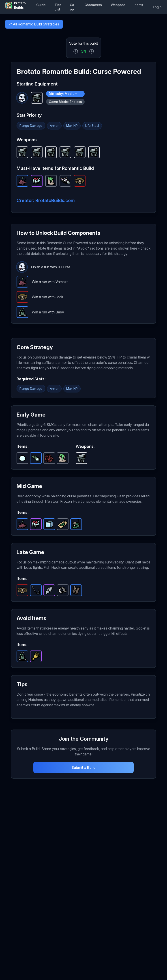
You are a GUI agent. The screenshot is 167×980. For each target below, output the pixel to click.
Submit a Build (84, 767)
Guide (41, 5)
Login (157, 7)
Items (139, 5)
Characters (93, 5)
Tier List (58, 7)
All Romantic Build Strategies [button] (34, 25)
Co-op (73, 7)
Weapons (118, 5)
